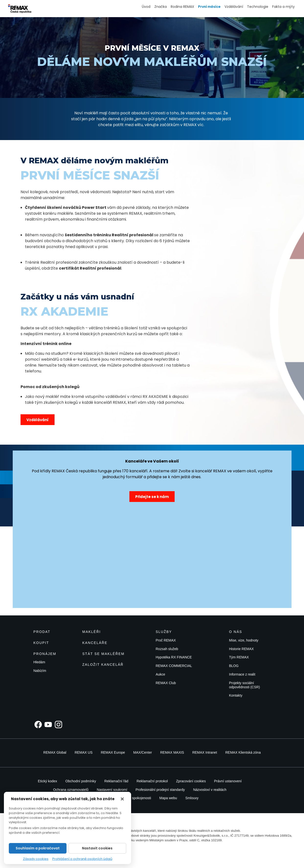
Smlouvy (192, 798)
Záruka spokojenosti (136, 798)
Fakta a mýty (283, 7)
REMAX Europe (113, 752)
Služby (164, 632)
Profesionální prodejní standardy (160, 790)
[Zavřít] (122, 799)
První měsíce (209, 7)
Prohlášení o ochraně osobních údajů (82, 859)
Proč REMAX (166, 640)
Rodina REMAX (182, 7)
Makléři (92, 632)
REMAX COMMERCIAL (174, 666)
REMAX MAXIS (172, 752)
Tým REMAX (239, 657)
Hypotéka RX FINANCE (174, 657)
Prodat (42, 632)
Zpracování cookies (191, 781)
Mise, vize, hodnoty (244, 640)
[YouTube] (48, 725)
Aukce (161, 674)
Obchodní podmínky (81, 781)
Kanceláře (95, 643)
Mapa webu (168, 798)
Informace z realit (242, 674)
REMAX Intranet (205, 752)
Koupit (41, 643)
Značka (161, 7)
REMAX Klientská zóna (243, 752)
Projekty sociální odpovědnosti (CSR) (245, 685)
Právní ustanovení (228, 781)
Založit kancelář (103, 665)
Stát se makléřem (104, 654)
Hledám (39, 662)
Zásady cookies (36, 859)
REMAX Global (55, 752)
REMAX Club (166, 683)
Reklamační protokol (152, 781)
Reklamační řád (116, 781)
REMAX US (84, 752)
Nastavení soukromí (112, 790)
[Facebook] (38, 725)
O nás (236, 632)
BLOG (234, 666)
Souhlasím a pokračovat (38, 848)
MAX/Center (143, 752)
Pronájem (45, 654)
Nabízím (40, 671)
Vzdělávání (234, 7)
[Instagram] (58, 725)
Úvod (146, 7)
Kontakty (236, 695)
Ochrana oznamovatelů (71, 790)
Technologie (258, 7)
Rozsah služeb (167, 649)
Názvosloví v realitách (210, 790)
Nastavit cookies (97, 848)
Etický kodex (48, 781)
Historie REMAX (242, 649)
